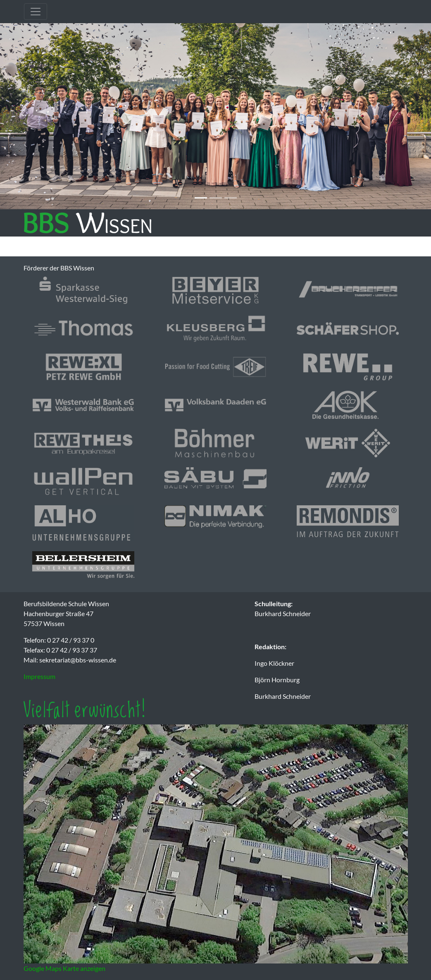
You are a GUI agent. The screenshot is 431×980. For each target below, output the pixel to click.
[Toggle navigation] (36, 12)
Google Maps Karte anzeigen (64, 968)
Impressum (39, 676)
